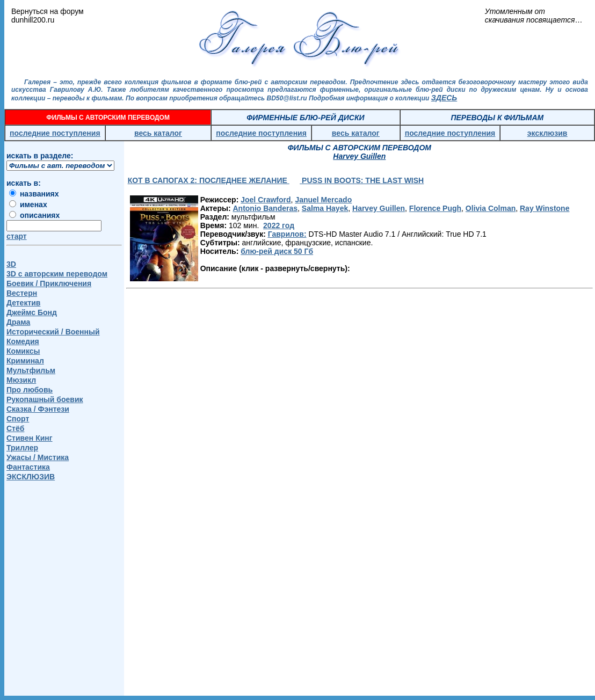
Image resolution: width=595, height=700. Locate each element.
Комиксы (23, 351)
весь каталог (158, 133)
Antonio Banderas (265, 208)
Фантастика (28, 467)
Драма (18, 322)
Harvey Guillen (379, 208)
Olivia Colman (491, 208)
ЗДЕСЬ (444, 98)
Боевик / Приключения (49, 283)
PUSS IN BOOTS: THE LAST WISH (362, 180)
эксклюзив (547, 133)
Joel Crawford (266, 200)
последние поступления (55, 133)
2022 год (279, 225)
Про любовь (30, 390)
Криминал (25, 361)
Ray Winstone (545, 208)
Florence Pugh (435, 208)
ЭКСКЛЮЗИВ (31, 477)
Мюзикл (21, 380)
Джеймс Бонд (32, 312)
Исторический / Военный (53, 332)
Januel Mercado (323, 200)
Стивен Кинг (30, 438)
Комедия (23, 341)
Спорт (18, 419)
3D (11, 264)
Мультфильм (31, 370)
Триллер (22, 448)
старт (17, 236)
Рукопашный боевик (45, 399)
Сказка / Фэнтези (38, 409)
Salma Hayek (325, 208)
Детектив (23, 303)
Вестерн (22, 293)
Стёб (15, 428)
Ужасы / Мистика (38, 457)
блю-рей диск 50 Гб (277, 251)
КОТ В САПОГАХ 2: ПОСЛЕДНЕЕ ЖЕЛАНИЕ (209, 180)
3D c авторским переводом (57, 274)
